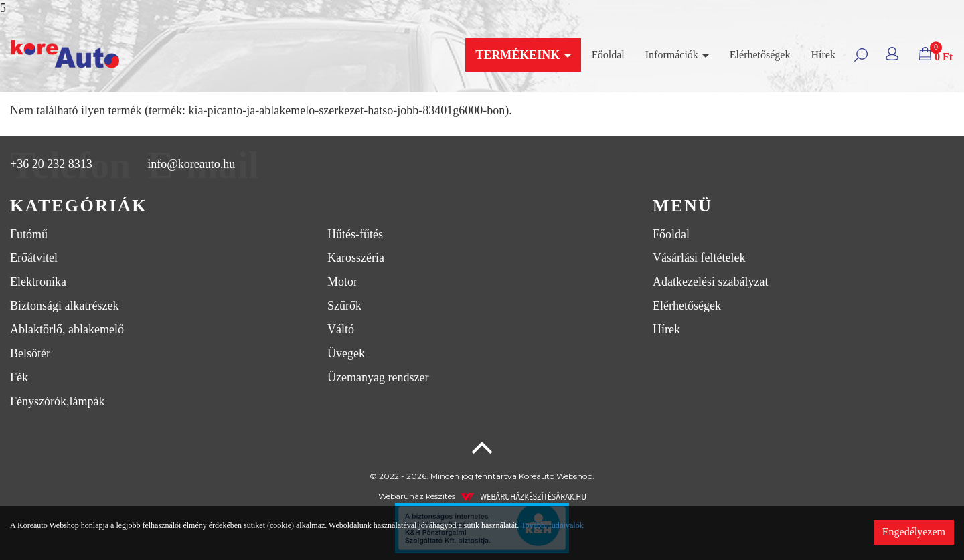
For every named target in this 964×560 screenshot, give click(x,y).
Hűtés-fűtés (355, 234)
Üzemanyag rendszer (378, 377)
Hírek (823, 55)
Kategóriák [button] (79, 206)
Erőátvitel (34, 258)
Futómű (29, 234)
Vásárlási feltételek (699, 258)
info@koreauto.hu (191, 164)
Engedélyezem (914, 532)
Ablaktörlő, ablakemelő (67, 329)
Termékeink (523, 55)
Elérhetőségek (760, 55)
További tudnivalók (552, 525)
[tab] (321, 206)
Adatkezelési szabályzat (710, 282)
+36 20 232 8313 (51, 164)
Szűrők (344, 306)
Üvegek (346, 353)
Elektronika (38, 282)
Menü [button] (682, 206)
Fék (19, 377)
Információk (677, 55)
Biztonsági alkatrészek (64, 306)
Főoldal (608, 55)
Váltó (341, 329)
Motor (342, 282)
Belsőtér (30, 353)
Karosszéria (356, 258)
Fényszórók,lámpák (57, 401)
